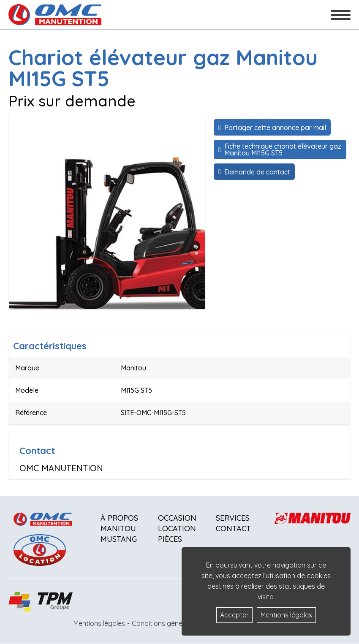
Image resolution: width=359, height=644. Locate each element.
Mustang (119, 539)
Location (177, 529)
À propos (119, 518)
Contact (233, 529)
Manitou (118, 529)
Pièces (170, 539)
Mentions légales (99, 623)
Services (233, 518)
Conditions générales (165, 623)
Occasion (177, 518)
